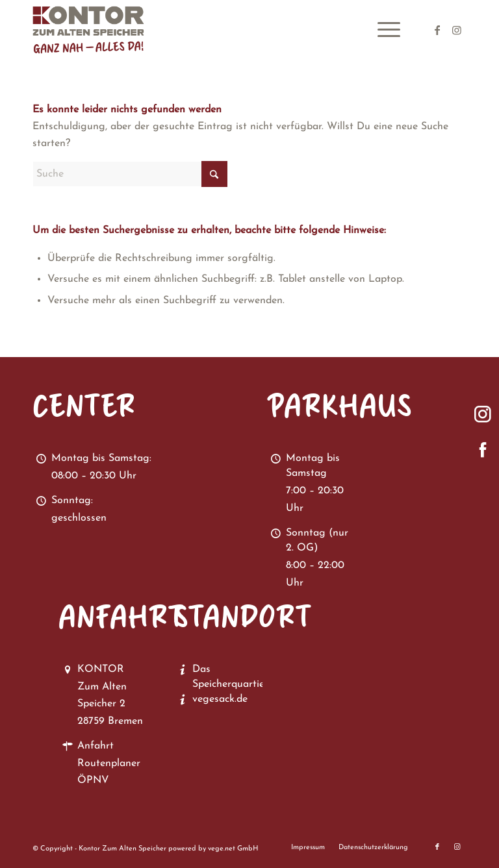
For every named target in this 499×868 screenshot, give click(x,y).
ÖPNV (93, 780)
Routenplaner (109, 763)
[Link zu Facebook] (437, 30)
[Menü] (382, 30)
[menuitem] (382, 30)
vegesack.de (220, 699)
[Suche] (130, 174)
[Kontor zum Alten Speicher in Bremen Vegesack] (96, 30)
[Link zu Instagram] (457, 30)
